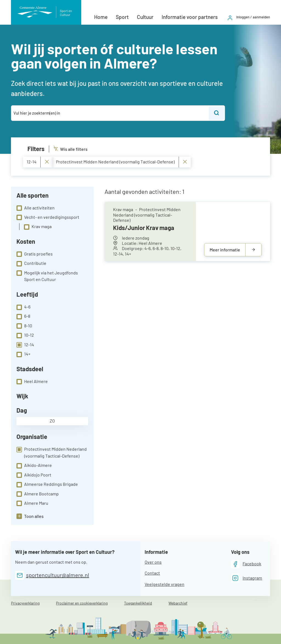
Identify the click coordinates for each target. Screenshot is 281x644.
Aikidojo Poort (34, 475)
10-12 (25, 335)
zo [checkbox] (52, 421)
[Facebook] (246, 564)
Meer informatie (225, 250)
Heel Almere (32, 382)
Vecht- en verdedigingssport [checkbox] (48, 217)
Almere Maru (32, 503)
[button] (30, 516)
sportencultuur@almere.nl (58, 575)
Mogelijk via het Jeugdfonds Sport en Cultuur (47, 276)
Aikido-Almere (34, 466)
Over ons (153, 562)
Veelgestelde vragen (165, 584)
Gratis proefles (35, 254)
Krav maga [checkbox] (38, 227)
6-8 (23, 316)
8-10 (24, 326)
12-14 (25, 345)
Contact (152, 573)
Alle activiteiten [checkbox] (36, 208)
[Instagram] (247, 578)
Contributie (31, 263)
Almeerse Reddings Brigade (47, 484)
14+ (23, 354)
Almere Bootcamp (38, 494)
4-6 (23, 307)
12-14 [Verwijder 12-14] (38, 162)
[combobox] (110, 113)
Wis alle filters (71, 149)
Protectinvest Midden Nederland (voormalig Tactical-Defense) (52, 452)
